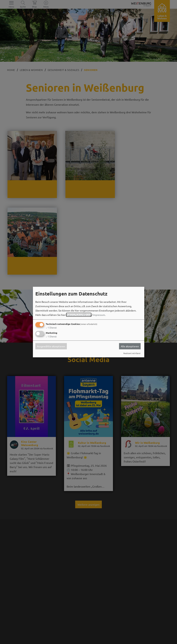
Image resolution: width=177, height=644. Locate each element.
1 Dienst (51, 327)
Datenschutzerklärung (79, 315)
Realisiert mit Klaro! (132, 353)
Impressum (99, 315)
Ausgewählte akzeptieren (51, 346)
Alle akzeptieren (130, 346)
